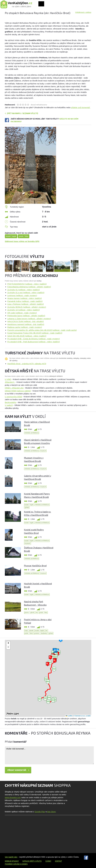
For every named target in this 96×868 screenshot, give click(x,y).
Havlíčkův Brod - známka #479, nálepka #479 (27, 364)
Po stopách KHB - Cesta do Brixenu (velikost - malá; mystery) (34, 339)
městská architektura (32, 433)
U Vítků (8, 379)
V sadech (9, 405)
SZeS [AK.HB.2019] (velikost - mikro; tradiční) (27, 336)
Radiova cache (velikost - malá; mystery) (25, 327)
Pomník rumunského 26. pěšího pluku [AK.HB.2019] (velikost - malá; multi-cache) (42, 330)
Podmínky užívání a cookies (16, 864)
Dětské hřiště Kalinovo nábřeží (18, 391)
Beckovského (11, 402)
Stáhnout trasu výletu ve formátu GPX (22, 241)
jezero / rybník (29, 613)
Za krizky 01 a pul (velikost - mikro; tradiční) (26, 293)
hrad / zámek (29, 630)
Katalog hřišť (28, 861)
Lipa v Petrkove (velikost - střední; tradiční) (26, 304)
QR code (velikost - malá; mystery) (22, 313)
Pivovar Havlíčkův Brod (35, 566)
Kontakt (58, 861)
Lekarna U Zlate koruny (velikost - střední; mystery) (29, 319)
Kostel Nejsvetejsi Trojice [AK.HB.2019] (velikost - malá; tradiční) (35, 333)
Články (48, 861)
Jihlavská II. (10, 382)
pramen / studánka (40, 633)
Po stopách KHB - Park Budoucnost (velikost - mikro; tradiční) (34, 342)
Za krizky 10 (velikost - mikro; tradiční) (24, 310)
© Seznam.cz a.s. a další (82, 716)
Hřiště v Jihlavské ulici (14, 388)
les (37, 613)
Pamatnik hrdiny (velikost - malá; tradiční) (25, 301)
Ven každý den (11, 857)
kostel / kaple (11, 236)
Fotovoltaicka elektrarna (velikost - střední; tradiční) (29, 287)
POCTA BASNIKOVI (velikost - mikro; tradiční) (27, 284)
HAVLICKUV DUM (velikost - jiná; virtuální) (26, 321)
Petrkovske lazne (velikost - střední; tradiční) (26, 316)
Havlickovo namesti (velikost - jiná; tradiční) (26, 324)
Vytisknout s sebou (83, 12)
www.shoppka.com (13, 797)
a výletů (38, 861)
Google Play (40, 812)
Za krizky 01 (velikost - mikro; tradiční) (24, 290)
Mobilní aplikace (12, 861)
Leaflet (69, 716)
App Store (51, 812)
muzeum (43, 451)
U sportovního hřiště (13, 397)
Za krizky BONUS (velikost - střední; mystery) (27, 307)
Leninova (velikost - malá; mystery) (22, 295)
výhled (27, 508)
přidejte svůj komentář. (81, 107)
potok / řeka (23, 236)
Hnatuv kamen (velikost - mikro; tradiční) (25, 298)
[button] (48, 682)
